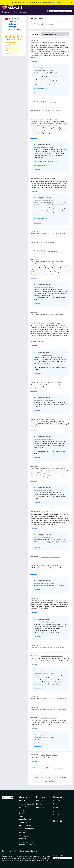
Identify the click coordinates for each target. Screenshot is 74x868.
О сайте (23, 801)
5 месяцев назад (56, 557)
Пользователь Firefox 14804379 (43, 600)
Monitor (56, 811)
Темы (16, 12)
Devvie (43, 119)
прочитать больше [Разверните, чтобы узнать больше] (40, 89)
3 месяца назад (60, 43)
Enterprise (40, 808)
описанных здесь (26, 856)
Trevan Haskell (46, 656)
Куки (15, 851)
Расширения (7, 12)
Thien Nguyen (45, 111)
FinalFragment (45, 420)
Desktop (40, 801)
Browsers (57, 801)
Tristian (43, 755)
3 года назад (50, 24)
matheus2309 (45, 768)
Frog (42, 512)
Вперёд (63, 777)
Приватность (7, 851)
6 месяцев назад (57, 656)
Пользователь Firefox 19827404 (43, 468)
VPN (55, 804)
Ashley (43, 24)
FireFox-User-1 (46, 565)
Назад (36, 777)
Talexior (43, 251)
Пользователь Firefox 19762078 (43, 699)
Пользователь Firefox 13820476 (43, 43)
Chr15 (43, 102)
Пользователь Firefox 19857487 (43, 234)
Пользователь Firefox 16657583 (43, 261)
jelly (42, 179)
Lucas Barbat (45, 557)
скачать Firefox (55, 3)
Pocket (56, 815)
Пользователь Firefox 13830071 (43, 709)
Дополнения (25, 797)
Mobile (39, 804)
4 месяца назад (49, 179)
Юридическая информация (29, 851)
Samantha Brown (46, 382)
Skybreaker (45, 323)
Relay (56, 808)
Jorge (43, 718)
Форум (22, 832)
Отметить (34, 61)
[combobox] (60, 11)
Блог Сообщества (27, 829)
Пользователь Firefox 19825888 (43, 314)
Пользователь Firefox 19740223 (43, 647)
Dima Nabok (17, 29)
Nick (42, 242)
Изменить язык (58, 856)
